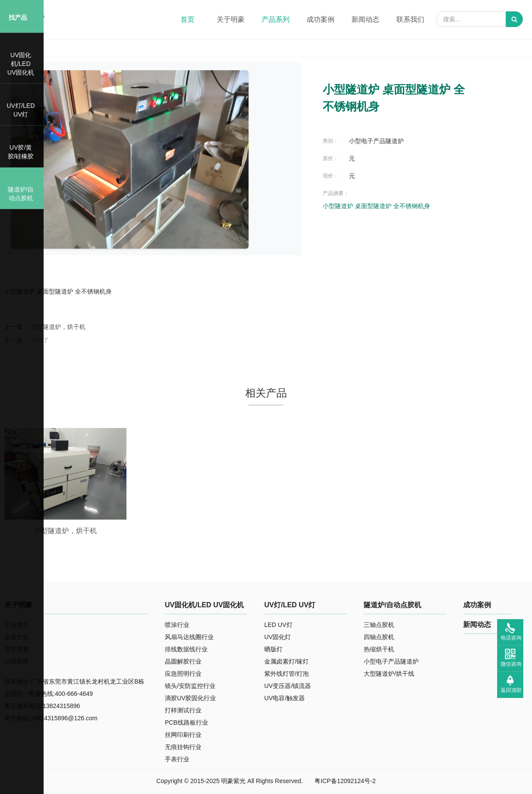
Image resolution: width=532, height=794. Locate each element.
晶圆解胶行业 (183, 661)
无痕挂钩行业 (183, 747)
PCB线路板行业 (186, 722)
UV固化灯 (278, 637)
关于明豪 (18, 605)
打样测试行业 (183, 710)
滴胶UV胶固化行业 (190, 698)
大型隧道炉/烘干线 (389, 674)
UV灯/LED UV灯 (290, 605)
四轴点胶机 (379, 637)
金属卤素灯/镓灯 (286, 661)
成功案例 (477, 605)
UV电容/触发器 (285, 698)
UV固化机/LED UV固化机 (204, 605)
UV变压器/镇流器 (288, 686)
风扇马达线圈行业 (189, 637)
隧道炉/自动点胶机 (392, 605)
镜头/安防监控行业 (190, 686)
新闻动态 (477, 625)
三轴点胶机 (379, 625)
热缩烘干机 (379, 649)
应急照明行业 (183, 674)
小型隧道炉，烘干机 (58, 327)
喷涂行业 (177, 625)
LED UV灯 (278, 625)
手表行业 (177, 759)
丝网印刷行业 (183, 735)
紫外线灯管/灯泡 (286, 674)
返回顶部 (511, 690)
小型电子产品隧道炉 (391, 661)
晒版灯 (273, 649)
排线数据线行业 (186, 649)
